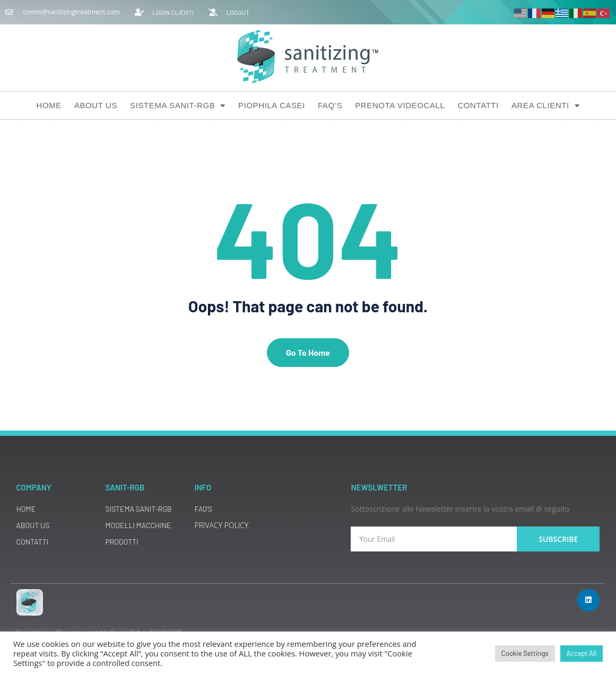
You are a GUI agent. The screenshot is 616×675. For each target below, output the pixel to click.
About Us (96, 105)
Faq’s (330, 105)
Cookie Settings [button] (525, 653)
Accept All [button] (582, 653)
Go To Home (308, 352)
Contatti (478, 105)
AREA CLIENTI (546, 106)
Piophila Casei (272, 105)
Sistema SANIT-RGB (178, 106)
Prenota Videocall (400, 105)
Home (49, 105)
